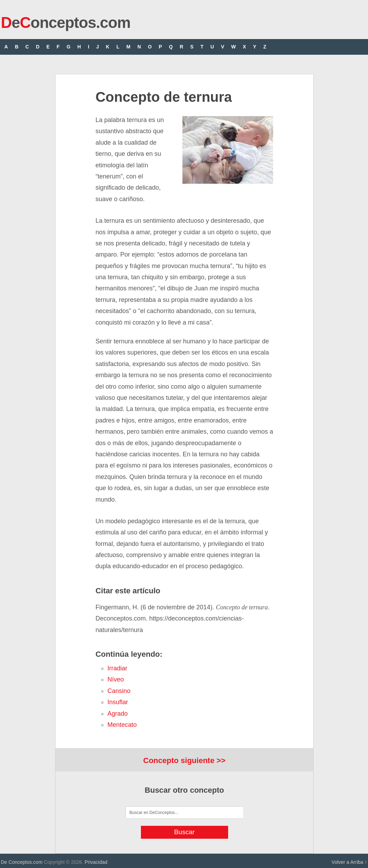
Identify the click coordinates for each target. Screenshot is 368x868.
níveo (116, 679)
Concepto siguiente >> (185, 760)
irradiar (117, 668)
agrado (118, 714)
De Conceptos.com (22, 862)
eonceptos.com (66, 22)
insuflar (118, 702)
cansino (119, 691)
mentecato (122, 725)
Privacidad (96, 862)
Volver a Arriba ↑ (350, 862)
